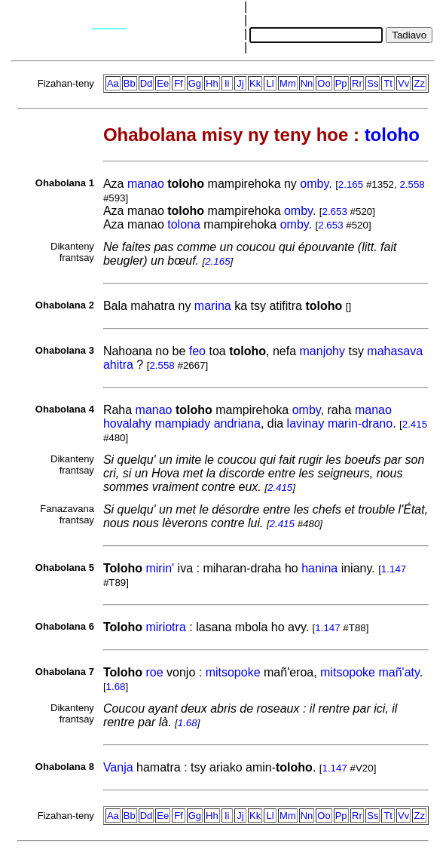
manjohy (322, 351)
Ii (227, 83)
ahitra (118, 365)
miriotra (165, 627)
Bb (130, 83)
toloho (392, 135)
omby (314, 184)
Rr (357, 83)
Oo (324, 83)
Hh (212, 83)
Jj (240, 83)
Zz (419, 83)
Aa (113, 83)
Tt (388, 83)
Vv (403, 83)
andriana (237, 423)
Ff (179, 83)
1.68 (116, 687)
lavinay (306, 423)
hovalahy (127, 423)
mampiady (182, 423)
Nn (307, 83)
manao (146, 184)
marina (213, 306)
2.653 (335, 212)
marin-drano (360, 423)
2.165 (351, 184)
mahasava (395, 351)
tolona (184, 224)
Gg (195, 83)
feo (197, 351)
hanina (319, 568)
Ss (373, 83)
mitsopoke (233, 672)
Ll (270, 83)
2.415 (415, 424)
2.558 (412, 184)
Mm (288, 83)
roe (154, 672)
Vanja (118, 767)
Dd (147, 83)
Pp (341, 83)
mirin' (160, 568)
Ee (163, 83)
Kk (255, 83)
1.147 (394, 569)
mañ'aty (399, 672)
